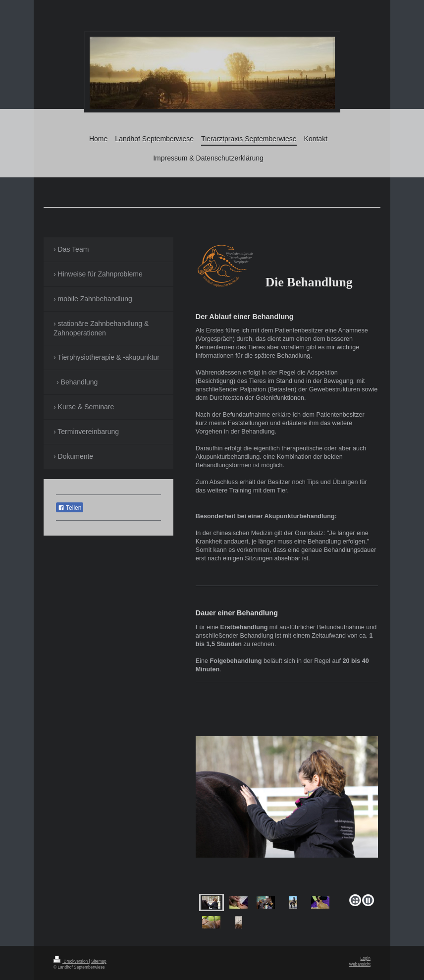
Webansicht (360, 964)
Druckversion (71, 961)
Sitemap (99, 961)
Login (366, 958)
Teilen (70, 508)
